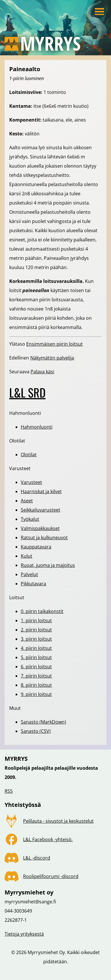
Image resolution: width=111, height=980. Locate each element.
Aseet (27, 501)
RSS (9, 791)
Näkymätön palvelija (52, 358)
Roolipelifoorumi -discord (51, 876)
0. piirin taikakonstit (42, 611)
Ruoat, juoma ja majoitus (48, 565)
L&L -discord (37, 858)
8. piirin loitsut (36, 685)
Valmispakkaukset (40, 528)
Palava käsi (42, 372)
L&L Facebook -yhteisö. (48, 839)
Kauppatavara (36, 547)
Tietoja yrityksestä (24, 934)
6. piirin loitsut (36, 667)
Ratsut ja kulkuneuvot (44, 538)
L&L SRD (27, 392)
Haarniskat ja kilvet (41, 491)
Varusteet (31, 482)
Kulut (27, 556)
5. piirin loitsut (36, 657)
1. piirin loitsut (36, 620)
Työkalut (30, 519)
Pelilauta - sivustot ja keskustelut (58, 821)
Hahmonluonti (37, 427)
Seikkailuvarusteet (41, 510)
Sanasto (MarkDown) (43, 722)
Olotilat (29, 455)
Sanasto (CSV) (36, 731)
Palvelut (29, 574)
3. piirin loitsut (36, 639)
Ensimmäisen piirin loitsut (54, 344)
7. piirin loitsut (36, 676)
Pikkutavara (33, 584)
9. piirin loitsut (36, 694)
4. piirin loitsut (36, 648)
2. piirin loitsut (36, 630)
